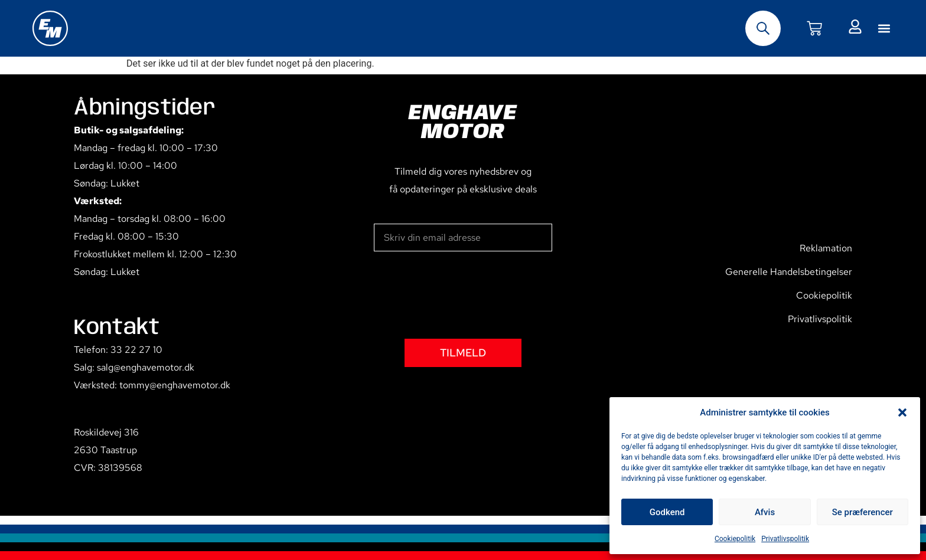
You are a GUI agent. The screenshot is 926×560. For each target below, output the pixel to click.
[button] (902, 412)
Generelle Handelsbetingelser (789, 272)
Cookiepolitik (735, 539)
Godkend (667, 512)
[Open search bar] (763, 28)
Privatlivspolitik (785, 539)
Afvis (765, 512)
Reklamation (826, 248)
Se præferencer (863, 512)
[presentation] (464, 295)
